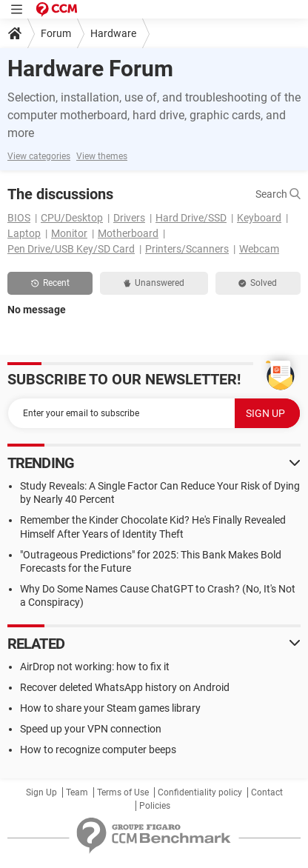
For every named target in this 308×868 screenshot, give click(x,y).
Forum (56, 33)
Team (77, 792)
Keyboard (259, 218)
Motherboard (128, 233)
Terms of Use (123, 792)
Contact (267, 792)
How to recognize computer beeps (98, 750)
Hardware (113, 33)
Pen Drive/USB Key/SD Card (71, 249)
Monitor (69, 233)
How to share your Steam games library (110, 708)
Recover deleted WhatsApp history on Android (125, 687)
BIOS (19, 218)
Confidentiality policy (200, 792)
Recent (50, 283)
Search (278, 194)
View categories (39, 156)
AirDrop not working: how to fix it (95, 667)
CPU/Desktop (72, 218)
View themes (102, 156)
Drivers (129, 218)
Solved (258, 283)
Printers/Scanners (187, 249)
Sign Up (41, 792)
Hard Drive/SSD (191, 218)
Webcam (259, 249)
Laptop (24, 233)
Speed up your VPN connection (91, 729)
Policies (155, 806)
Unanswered (154, 283)
